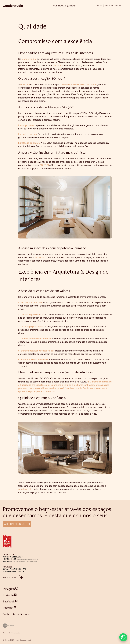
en (101, 6)
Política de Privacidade (11, 633)
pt (98, 6)
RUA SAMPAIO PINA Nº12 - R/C (14, 569)
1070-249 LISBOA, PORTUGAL (14, 571)
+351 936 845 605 (9, 559)
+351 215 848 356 (9, 561)
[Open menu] (125, 6)
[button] (123, 637)
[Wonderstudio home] (23, 6)
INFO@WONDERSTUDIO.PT (13, 557)
